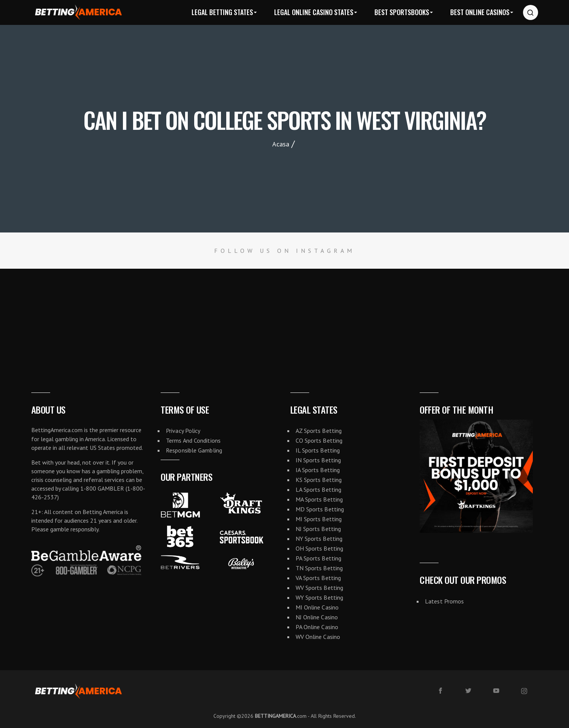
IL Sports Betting (318, 450)
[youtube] (496, 691)
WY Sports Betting (320, 597)
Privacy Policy (183, 431)
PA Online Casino (317, 627)
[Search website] (531, 12)
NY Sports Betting (319, 539)
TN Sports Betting (319, 568)
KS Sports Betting (319, 480)
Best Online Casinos (480, 12)
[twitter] (468, 691)
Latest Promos (444, 601)
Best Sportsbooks (402, 12)
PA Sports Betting (319, 558)
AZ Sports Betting (319, 431)
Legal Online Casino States (314, 12)
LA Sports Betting (319, 489)
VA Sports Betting (318, 578)
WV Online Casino (318, 637)
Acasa (281, 144)
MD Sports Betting (320, 509)
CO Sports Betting (319, 440)
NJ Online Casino (317, 617)
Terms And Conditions (193, 440)
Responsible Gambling (194, 450)
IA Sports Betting (318, 470)
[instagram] (524, 691)
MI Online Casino (317, 607)
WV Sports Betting (320, 588)
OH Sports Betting (320, 548)
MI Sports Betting (319, 519)
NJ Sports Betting (318, 529)
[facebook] (440, 691)
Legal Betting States (222, 12)
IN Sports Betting (318, 460)
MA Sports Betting (319, 499)
